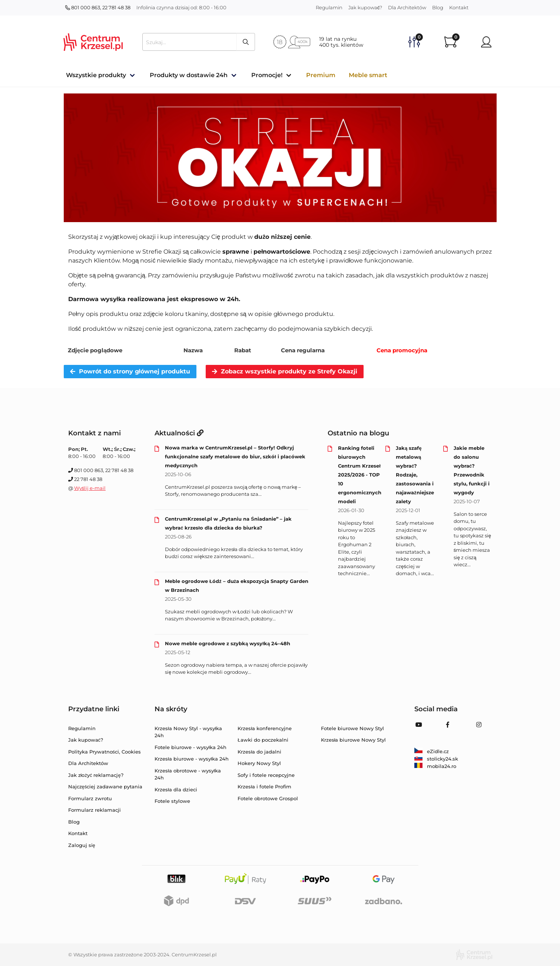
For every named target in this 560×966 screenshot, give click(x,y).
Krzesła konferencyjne (265, 728)
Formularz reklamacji (95, 810)
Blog (438, 7)
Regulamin (329, 7)
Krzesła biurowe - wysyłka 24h (192, 759)
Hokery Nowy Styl (259, 763)
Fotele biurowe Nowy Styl (352, 728)
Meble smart (368, 75)
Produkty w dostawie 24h (189, 75)
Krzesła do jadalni (259, 752)
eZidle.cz (432, 751)
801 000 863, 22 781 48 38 (98, 7)
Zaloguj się (82, 845)
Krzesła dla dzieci (176, 789)
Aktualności (179, 433)
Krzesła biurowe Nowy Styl (354, 740)
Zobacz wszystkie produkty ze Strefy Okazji (285, 371)
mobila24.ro (435, 766)
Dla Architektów (407, 7)
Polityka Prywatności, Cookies (105, 752)
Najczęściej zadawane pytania (105, 787)
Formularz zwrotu (90, 798)
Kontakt (459, 7)
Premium (321, 75)
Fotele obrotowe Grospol (268, 798)
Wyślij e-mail (90, 488)
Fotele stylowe (172, 801)
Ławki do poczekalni (263, 740)
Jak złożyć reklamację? (96, 775)
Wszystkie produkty (96, 75)
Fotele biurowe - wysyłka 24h (190, 747)
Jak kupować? (365, 7)
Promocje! (267, 75)
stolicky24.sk (436, 759)
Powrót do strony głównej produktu (130, 371)
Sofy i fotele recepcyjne (266, 775)
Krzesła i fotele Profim (264, 787)
